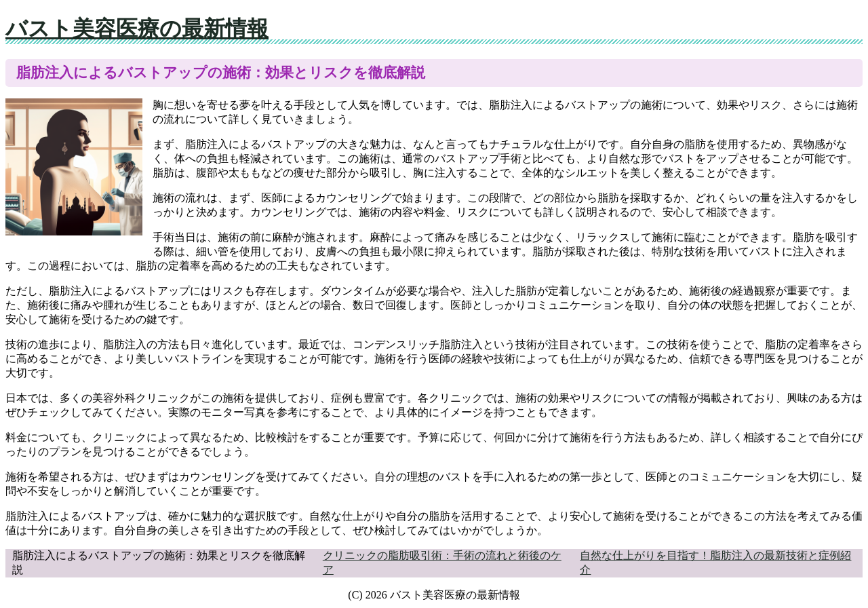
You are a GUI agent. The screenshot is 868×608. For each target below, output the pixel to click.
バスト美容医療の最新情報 (137, 28)
